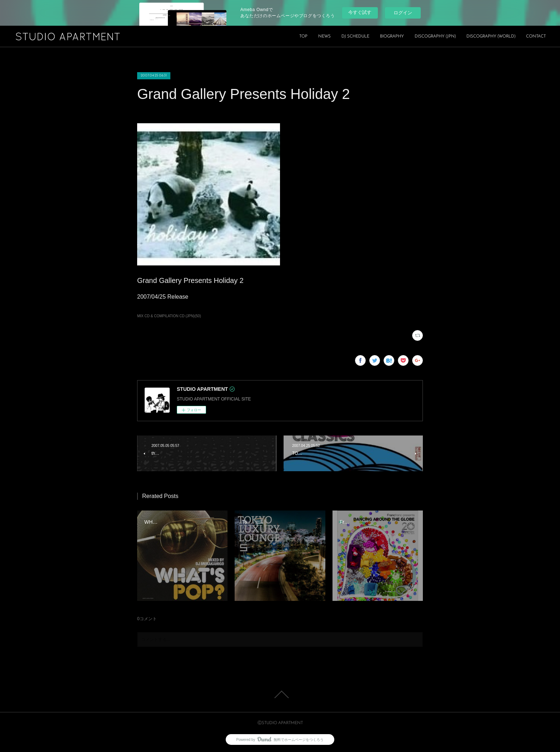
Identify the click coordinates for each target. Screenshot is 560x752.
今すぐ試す (360, 12)
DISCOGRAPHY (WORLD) (491, 36)
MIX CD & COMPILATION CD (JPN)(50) (169, 316)
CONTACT (536, 36)
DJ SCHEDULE (355, 36)
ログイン (403, 13)
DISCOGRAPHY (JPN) (435, 36)
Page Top (280, 694)
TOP (303, 36)
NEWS (324, 36)
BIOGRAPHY (392, 36)
